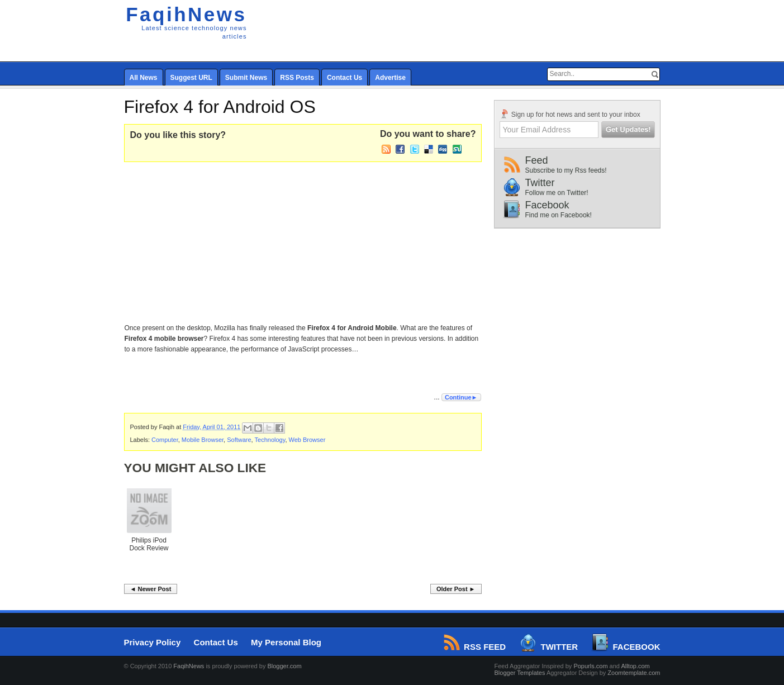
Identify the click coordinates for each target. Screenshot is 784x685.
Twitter (593, 187)
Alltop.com (635, 666)
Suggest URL (191, 78)
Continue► (461, 397)
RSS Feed (475, 647)
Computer (165, 440)
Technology (270, 440)
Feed (593, 165)
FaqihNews (186, 14)
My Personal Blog (286, 642)
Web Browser (307, 440)
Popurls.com (590, 666)
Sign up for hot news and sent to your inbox (570, 114)
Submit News (246, 78)
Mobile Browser (203, 440)
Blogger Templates (520, 673)
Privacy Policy (153, 642)
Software (239, 440)
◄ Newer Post (151, 589)
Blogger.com (284, 666)
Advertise (390, 78)
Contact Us (345, 78)
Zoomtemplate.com (634, 673)
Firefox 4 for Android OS (220, 107)
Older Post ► (456, 589)
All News (144, 78)
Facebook (593, 209)
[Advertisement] (398, 240)
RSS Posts (297, 78)
